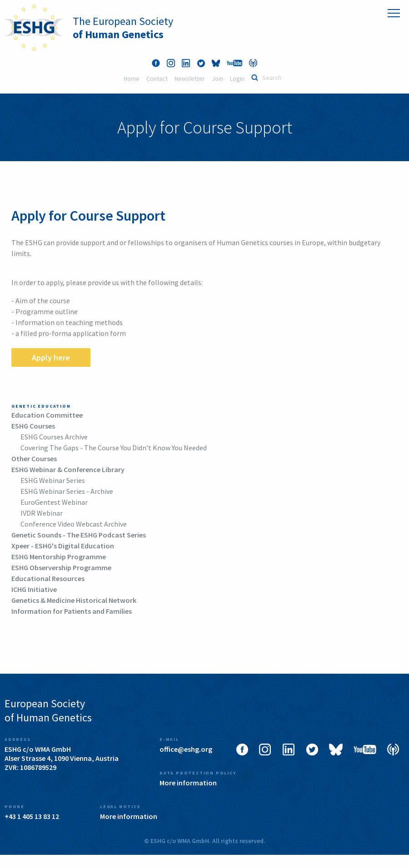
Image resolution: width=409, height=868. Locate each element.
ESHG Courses (33, 426)
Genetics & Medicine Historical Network (74, 600)
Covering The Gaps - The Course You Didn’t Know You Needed (114, 448)
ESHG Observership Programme (61, 567)
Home (132, 79)
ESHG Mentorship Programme (59, 557)
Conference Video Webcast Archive (74, 524)
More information (188, 783)
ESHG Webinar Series (53, 480)
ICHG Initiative (34, 589)
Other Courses (34, 459)
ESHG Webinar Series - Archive (67, 491)
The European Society (123, 28)
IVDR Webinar (42, 513)
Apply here (51, 358)
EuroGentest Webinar (54, 502)
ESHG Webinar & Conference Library (68, 469)
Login (237, 79)
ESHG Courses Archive (54, 437)
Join (217, 79)
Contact (157, 79)
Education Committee (47, 415)
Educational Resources (48, 578)
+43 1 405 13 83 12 (32, 816)
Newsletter (190, 79)
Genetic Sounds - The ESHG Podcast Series (79, 535)
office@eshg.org (186, 749)
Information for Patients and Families (72, 611)
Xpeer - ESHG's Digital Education (63, 546)
